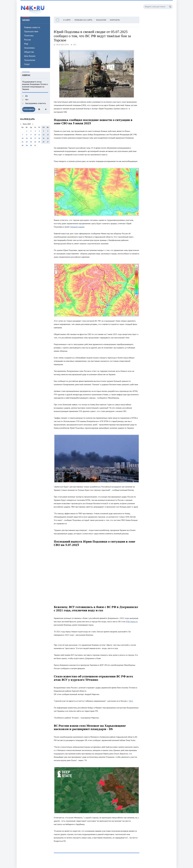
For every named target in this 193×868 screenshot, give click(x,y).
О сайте (67, 20)
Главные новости (32, 27)
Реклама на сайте (83, 20)
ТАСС (131, 701)
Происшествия (31, 31)
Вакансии (101, 20)
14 (22, 138)
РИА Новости (132, 622)
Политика (29, 36)
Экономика (29, 48)
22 (27, 142)
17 (35, 138)
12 (43, 135)
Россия (27, 40)
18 (39, 138)
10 (35, 135)
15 (27, 138)
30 (31, 145)
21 (22, 142)
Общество (29, 52)
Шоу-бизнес (30, 56)
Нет (27, 100)
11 (39, 135)
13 (48, 135)
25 (39, 142)
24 (35, 142)
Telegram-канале (77, 227)
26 (43, 142)
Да (26, 96)
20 (48, 138)
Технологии (30, 60)
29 (27, 145)
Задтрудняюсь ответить (35, 103)
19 (43, 138)
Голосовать (29, 109)
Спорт (27, 64)
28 (22, 145)
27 (48, 142)
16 (31, 138)
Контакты (115, 20)
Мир (26, 44)
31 (35, 145)
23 (31, 142)
